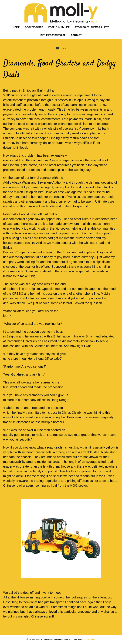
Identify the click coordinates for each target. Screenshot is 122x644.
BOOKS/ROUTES (34, 27)
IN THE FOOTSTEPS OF (53, 35)
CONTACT (76, 35)
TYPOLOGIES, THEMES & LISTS (92, 27)
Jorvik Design (90, 639)
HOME (16, 27)
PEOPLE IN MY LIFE (59, 27)
